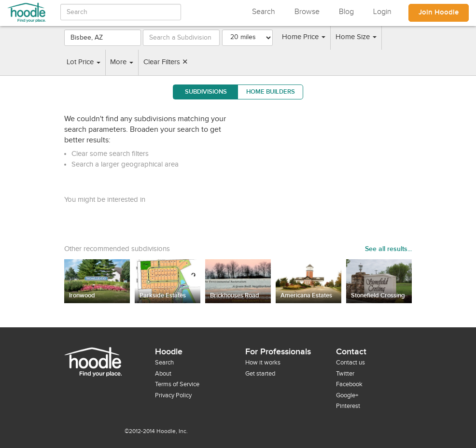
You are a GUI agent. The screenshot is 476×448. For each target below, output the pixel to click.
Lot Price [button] (84, 62)
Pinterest (348, 406)
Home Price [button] (304, 37)
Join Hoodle (439, 13)
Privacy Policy (173, 395)
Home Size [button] (356, 37)
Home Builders (271, 92)
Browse (307, 12)
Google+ (347, 395)
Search (264, 12)
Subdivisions (206, 92)
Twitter (345, 374)
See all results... (388, 249)
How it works (263, 363)
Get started (260, 374)
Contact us (350, 363)
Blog (346, 12)
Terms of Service (177, 384)
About (163, 374)
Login (382, 12)
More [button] (122, 62)
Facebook (349, 384)
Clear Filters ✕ (166, 62)
